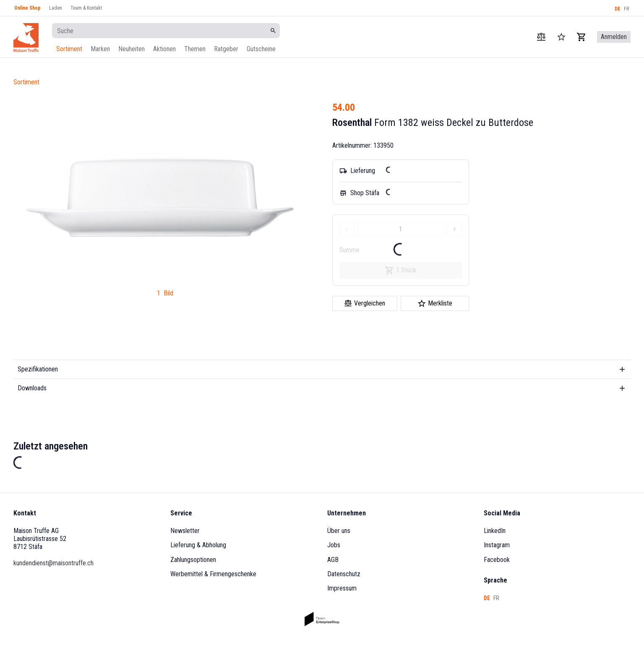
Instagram (497, 545)
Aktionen (164, 49)
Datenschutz (344, 574)
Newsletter (185, 531)
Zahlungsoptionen (193, 560)
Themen (195, 49)
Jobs (334, 545)
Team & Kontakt (86, 8)
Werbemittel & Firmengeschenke (213, 574)
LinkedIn (495, 531)
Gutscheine (261, 49)
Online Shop (27, 8)
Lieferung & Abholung (198, 545)
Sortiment (69, 49)
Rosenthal (352, 123)
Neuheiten (132, 49)
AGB (333, 560)
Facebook (497, 560)
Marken (100, 49)
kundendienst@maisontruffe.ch (53, 563)
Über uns (339, 531)
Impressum (342, 588)
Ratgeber (226, 49)
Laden (56, 8)
